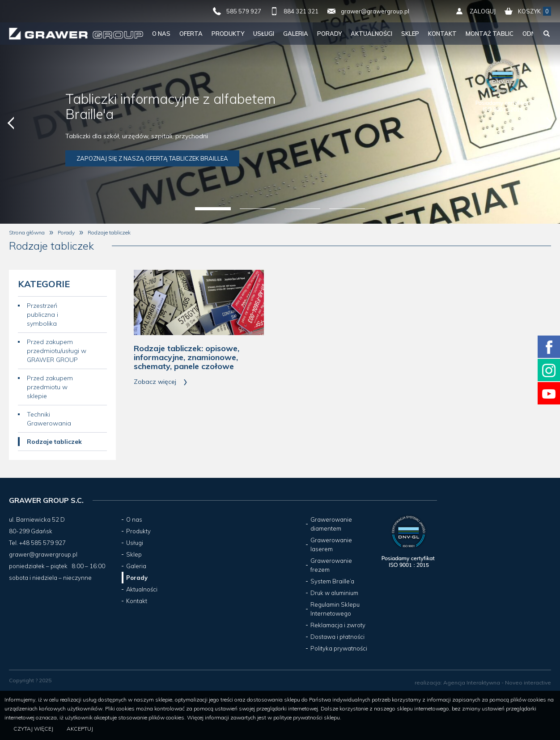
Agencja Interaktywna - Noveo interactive (497, 683)
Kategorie (44, 284)
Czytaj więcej (33, 729)
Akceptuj (80, 729)
